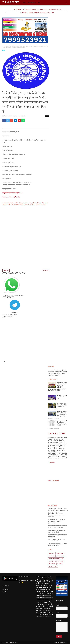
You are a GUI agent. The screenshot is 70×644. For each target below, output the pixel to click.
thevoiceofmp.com (63, 642)
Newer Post (6, 270)
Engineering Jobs (61, 556)
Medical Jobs (52, 564)
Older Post (46, 270)
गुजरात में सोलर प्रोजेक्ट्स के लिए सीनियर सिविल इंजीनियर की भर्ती (62, 405)
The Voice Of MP (11, 2)
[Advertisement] (26, 257)
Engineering (52, 556)
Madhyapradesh (59, 561)
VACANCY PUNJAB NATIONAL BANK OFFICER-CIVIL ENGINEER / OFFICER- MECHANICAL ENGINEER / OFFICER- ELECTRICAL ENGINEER (57, 387)
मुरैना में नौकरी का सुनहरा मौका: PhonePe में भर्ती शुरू (62, 397)
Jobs (4, 50)
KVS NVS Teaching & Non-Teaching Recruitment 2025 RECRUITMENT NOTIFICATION (57, 521)
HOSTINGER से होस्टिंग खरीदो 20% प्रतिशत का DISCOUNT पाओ (38, 13)
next (4, 361)
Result (50, 566)
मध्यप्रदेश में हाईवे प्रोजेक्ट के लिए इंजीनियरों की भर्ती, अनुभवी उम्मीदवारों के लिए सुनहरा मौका (62, 414)
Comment (47, 116)
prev (3, 361)
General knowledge (54, 559)
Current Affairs (60, 553)
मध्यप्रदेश (55, 566)
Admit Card (52, 553)
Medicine (59, 564)
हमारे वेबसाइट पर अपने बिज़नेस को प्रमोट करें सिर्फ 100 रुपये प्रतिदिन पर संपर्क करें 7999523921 (38, 10)
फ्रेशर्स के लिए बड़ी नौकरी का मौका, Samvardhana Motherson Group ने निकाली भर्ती (56, 515)
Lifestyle (51, 561)
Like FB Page (6, 589)
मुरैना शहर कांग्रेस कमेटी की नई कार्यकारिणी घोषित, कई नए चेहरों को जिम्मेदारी (62, 423)
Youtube (4, 592)
